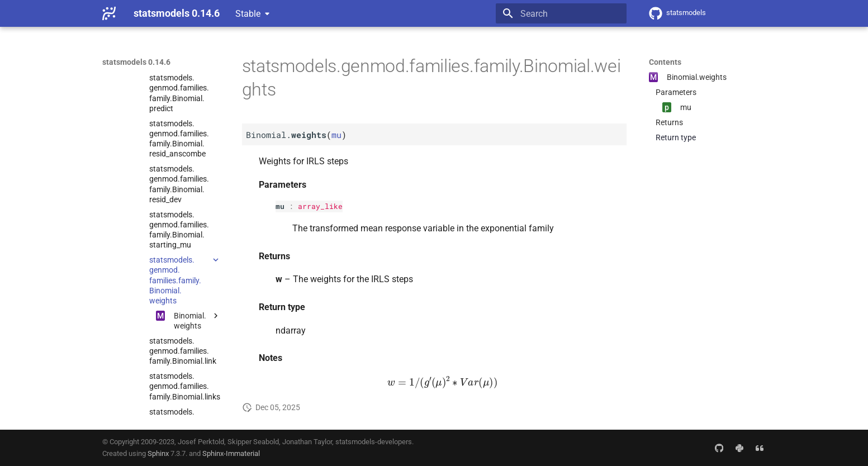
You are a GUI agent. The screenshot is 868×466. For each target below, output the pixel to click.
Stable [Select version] (248, 14)
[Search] (561, 13)
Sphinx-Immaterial (231, 453)
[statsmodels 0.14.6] (109, 13)
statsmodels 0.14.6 (136, 62)
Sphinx (158, 453)
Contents (665, 62)
